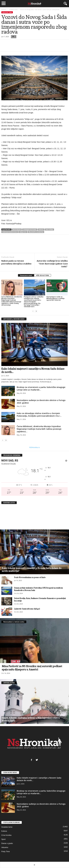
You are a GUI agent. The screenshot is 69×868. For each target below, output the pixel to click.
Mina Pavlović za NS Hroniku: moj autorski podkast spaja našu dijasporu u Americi (32, 668)
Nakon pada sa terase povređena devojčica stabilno (16, 262)
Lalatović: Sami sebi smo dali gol (27, 609)
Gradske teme (13, 10)
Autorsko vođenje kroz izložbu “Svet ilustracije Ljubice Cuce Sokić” (52, 264)
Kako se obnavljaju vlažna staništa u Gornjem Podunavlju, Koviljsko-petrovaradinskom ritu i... (39, 415)
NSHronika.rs (34, 447)
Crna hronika (6, 835)
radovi (41, 230)
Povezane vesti (26, 275)
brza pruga (17, 230)
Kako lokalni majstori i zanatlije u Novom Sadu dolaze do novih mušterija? (32, 570)
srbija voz (23, 232)
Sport (3, 839)
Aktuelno (5, 847)
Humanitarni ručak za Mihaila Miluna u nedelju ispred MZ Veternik (55, 298)
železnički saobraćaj (36, 232)
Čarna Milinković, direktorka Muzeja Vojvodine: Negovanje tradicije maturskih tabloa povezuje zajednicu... (39, 429)
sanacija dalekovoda (10, 232)
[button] (65, 4)
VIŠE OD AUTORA (43, 275)
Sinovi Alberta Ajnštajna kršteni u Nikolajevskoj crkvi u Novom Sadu (31, 719)
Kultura (4, 831)
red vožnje (49, 230)
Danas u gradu (7, 843)
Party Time (6, 851)
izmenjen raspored (30, 230)
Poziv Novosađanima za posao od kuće (30, 577)
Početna (4, 10)
